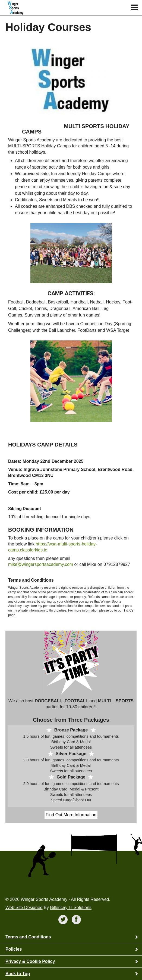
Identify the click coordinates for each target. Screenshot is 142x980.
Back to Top (18, 974)
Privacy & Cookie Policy (30, 961)
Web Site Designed (24, 908)
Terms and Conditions (28, 937)
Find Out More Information (71, 815)
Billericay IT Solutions (71, 908)
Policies (14, 949)
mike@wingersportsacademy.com (41, 564)
